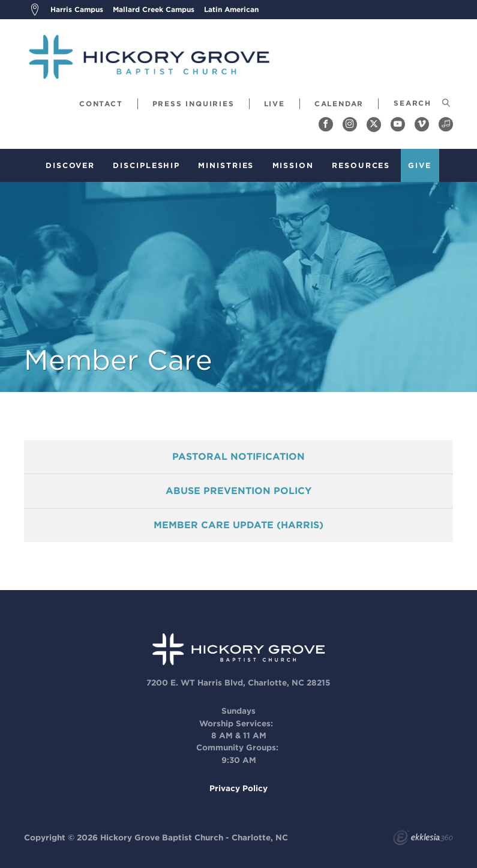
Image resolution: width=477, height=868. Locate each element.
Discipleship (146, 165)
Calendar (339, 104)
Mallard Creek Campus (154, 9)
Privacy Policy (238, 788)
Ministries (226, 165)
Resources (361, 165)
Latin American (231, 9)
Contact (101, 104)
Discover (70, 165)
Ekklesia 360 (423, 839)
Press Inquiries (193, 104)
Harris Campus (77, 9)
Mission (293, 165)
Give (420, 165)
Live (274, 104)
